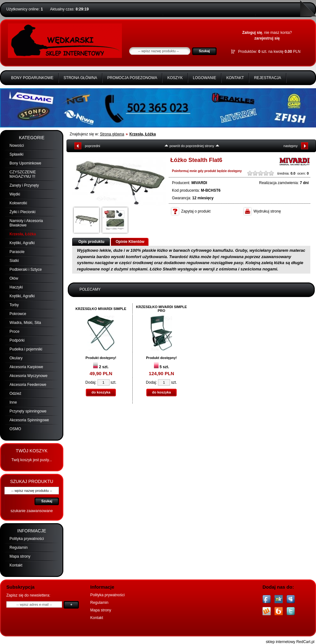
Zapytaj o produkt (196, 211)
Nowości (17, 146)
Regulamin (19, 548)
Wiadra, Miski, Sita (25, 323)
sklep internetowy (281, 642)
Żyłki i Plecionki (22, 212)
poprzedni (92, 146)
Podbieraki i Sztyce (26, 269)
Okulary (16, 358)
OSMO (15, 429)
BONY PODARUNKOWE (32, 78)
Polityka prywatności (27, 539)
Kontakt (235, 78)
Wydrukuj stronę (267, 211)
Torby (14, 305)
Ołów (14, 278)
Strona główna (80, 78)
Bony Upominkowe (25, 163)
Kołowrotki (18, 203)
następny (291, 146)
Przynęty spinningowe (28, 411)
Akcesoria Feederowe (28, 385)
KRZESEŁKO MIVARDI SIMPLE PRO (162, 309)
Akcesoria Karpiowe (26, 367)
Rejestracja (267, 78)
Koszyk (175, 78)
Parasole (17, 252)
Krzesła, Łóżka (23, 234)
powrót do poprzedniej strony (192, 146)
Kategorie (32, 138)
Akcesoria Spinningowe (29, 420)
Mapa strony (20, 556)
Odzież (15, 393)
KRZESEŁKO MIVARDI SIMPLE (101, 309)
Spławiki (16, 154)
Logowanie (205, 78)
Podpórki (17, 340)
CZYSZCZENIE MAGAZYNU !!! (23, 174)
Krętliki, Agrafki (22, 243)
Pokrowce (18, 314)
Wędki (15, 194)
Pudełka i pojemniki (26, 349)
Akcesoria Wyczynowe (28, 376)
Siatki (14, 261)
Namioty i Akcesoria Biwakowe (26, 223)
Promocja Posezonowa (132, 78)
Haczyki (16, 287)
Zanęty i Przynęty (24, 185)
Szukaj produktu (32, 481)
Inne (13, 402)
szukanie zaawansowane (32, 511)
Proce (14, 331)
